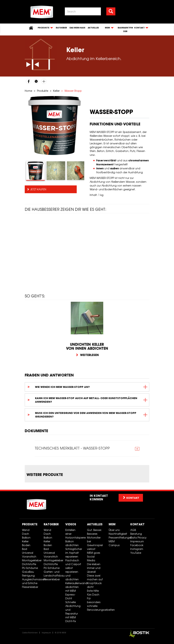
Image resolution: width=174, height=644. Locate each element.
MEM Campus (114, 543)
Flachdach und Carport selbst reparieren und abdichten (73, 570)
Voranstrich (29, 557)
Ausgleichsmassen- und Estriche (31, 581)
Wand (26, 530)
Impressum (137, 541)
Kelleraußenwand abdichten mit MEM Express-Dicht (75, 591)
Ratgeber (61, 28)
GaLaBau (28, 572)
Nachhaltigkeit (118, 534)
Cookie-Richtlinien (30, 633)
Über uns (114, 530)
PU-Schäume (30, 568)
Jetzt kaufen (38, 189)
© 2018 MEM (60, 633)
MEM (112, 524)
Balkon (26, 538)
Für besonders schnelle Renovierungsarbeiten (96, 604)
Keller (56, 91)
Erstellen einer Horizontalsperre (75, 534)
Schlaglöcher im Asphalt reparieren (74, 553)
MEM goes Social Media (94, 557)
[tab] (35, 171)
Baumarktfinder (125, 29)
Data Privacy (138, 538)
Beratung (136, 534)
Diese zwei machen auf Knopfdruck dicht (95, 581)
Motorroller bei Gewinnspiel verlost (95, 543)
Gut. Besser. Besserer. (94, 532)
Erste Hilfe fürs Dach (93, 593)
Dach (26, 534)
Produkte (43, 91)
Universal (28, 553)
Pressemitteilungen (118, 538)
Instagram (137, 549)
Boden (26, 545)
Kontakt (137, 524)
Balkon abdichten (72, 543)
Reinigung (28, 576)
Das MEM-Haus (77, 28)
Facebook (137, 545)
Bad (25, 549)
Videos (71, 524)
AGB (133, 530)
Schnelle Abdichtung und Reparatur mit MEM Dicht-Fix (73, 612)
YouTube (136, 553)
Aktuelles (93, 28)
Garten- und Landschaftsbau (53, 574)
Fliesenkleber (30, 587)
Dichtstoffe (29, 564)
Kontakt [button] (131, 498)
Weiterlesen (87, 355)
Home (28, 91)
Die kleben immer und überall (94, 568)
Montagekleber (31, 560)
